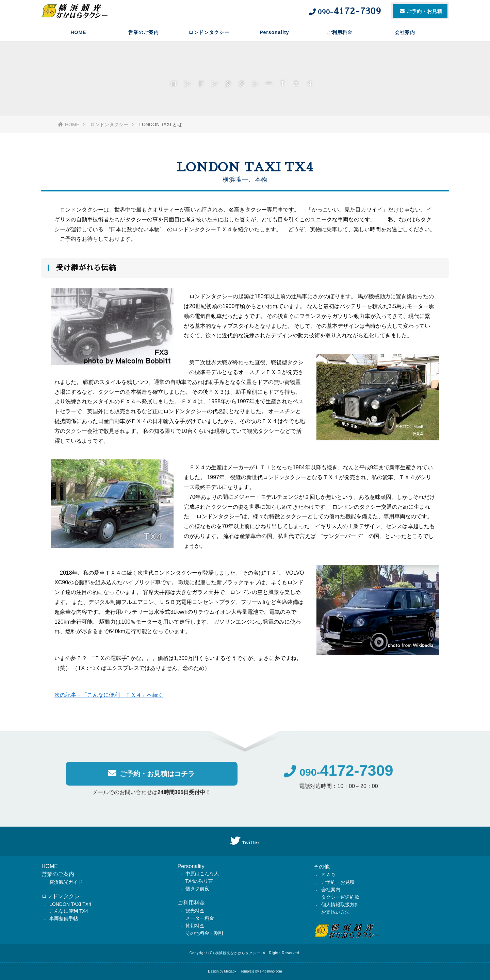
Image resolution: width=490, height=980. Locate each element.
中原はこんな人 (202, 874)
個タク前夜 (197, 889)
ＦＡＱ (328, 875)
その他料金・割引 (205, 933)
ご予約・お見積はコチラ (151, 778)
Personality (274, 32)
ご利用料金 (340, 32)
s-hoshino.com (271, 971)
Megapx (230, 971)
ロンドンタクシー (209, 32)
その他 (322, 867)
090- (338, 777)
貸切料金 (195, 926)
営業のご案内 (144, 32)
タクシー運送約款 (340, 897)
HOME (78, 32)
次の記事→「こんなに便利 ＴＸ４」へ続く (109, 698)
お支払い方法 (336, 912)
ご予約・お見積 (338, 882)
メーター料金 (200, 918)
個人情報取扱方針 (340, 905)
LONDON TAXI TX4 (70, 904)
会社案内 (405, 32)
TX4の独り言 (199, 881)
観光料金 (195, 911)
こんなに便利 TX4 (69, 911)
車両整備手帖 (64, 918)
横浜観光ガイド (66, 882)
